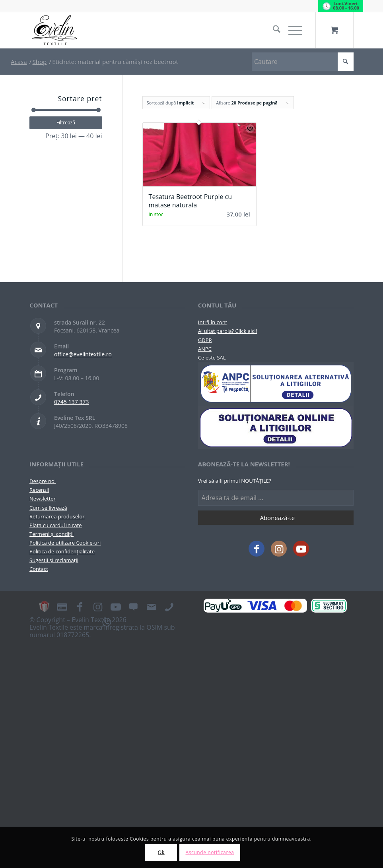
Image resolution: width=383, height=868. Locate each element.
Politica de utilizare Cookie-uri (65, 543)
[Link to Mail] (152, 607)
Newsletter (43, 499)
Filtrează (66, 123)
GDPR (205, 340)
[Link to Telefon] (169, 607)
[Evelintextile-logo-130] (55, 30)
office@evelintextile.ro (83, 354)
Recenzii (39, 490)
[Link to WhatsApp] (107, 622)
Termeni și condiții (52, 534)
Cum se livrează (48, 508)
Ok (161, 852)
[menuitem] (273, 30)
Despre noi (43, 481)
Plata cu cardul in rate (56, 525)
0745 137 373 (71, 402)
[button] (250, 129)
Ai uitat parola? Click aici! (227, 331)
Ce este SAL (212, 358)
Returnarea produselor (57, 516)
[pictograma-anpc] (276, 384)
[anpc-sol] (276, 427)
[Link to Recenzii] (134, 607)
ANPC (205, 349)
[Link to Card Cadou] (44, 607)
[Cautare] (273, 30)
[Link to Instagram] (279, 549)
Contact (39, 569)
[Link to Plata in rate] (62, 607)
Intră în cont (213, 322)
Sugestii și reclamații (54, 560)
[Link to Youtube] (301, 549)
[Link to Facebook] (257, 549)
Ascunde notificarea (210, 852)
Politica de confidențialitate (62, 551)
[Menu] (291, 30)
